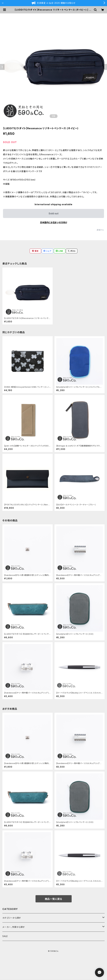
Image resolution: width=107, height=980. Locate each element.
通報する (100, 230)
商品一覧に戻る (54, 899)
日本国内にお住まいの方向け (54, 222)
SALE (5, 936)
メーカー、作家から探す (14, 927)
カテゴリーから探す (12, 918)
